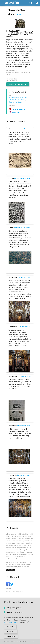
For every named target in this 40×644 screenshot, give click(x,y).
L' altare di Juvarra (25, 376)
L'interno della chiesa (26, 327)
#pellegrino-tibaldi (15, 102)
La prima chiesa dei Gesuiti (26, 129)
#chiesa (19, 98)
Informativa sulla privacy (15, 612)
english (10, 627)
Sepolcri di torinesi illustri (26, 475)
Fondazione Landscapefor (18, 641)
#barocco (12, 98)
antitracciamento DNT (12, 622)
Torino (19, 14)
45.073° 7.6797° (12, 80)
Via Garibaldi (15, 112)
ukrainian (11, 636)
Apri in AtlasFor (18, 84)
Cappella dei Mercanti (18, 109)
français (11, 632)
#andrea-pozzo (20, 100)
